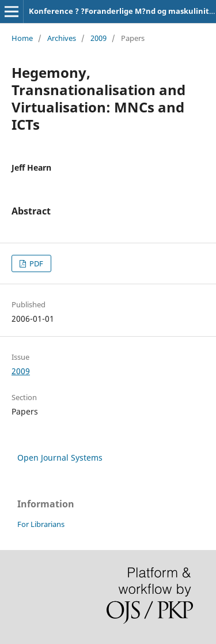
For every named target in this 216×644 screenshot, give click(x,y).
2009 (98, 38)
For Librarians (41, 524)
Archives (62, 38)
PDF (35, 263)
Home (22, 38)
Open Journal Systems (60, 457)
